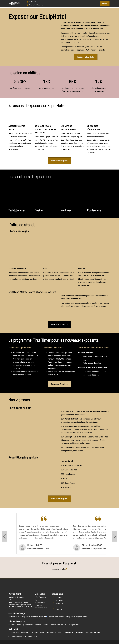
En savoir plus (14, 632)
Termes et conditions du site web (87, 632)
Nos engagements (72, 625)
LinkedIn (57, 598)
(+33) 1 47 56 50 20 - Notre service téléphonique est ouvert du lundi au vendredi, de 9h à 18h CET (20, 606)
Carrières (35, 632)
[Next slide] (115, 536)
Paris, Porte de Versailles (36, 5)
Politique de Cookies (16, 617)
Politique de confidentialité (59, 617)
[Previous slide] (4, 536)
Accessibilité (68, 632)
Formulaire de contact (16, 597)
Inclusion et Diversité (48, 632)
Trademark (29, 625)
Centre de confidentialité (36, 617)
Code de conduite (57, 625)
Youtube (57, 609)
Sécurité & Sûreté (42, 625)
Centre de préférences (79, 617)
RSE (60, 632)
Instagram (58, 601)
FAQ (10, 600)
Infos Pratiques (40, 597)
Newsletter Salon (41, 608)
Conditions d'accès (16, 625)
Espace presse (40, 603)
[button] (105, 3)
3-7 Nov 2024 (33, 2)
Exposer (38, 600)
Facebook (57, 603)
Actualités (25, 632)
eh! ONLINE (39, 605)
